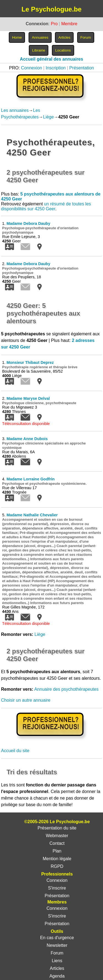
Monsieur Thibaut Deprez (30, 362)
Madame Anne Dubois (27, 439)
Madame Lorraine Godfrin (31, 479)
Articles (57, 968)
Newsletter (57, 945)
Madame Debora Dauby (28, 223)
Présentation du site (57, 828)
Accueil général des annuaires (51, 59)
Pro (54, 24)
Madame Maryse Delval (28, 398)
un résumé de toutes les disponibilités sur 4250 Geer (46, 206)
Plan (57, 851)
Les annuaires (15, 110)
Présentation (82, 68)
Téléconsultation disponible (26, 424)
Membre (69, 24)
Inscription (56, 68)
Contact (57, 843)
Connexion (32, 68)
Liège (48, 117)
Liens (57, 961)
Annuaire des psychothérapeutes (66, 689)
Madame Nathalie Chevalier (32, 515)
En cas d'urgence (57, 938)
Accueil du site (15, 751)
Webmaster (57, 836)
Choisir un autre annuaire (26, 700)
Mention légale (57, 859)
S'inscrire (57, 888)
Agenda (57, 976)
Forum (57, 953)
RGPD (57, 866)
